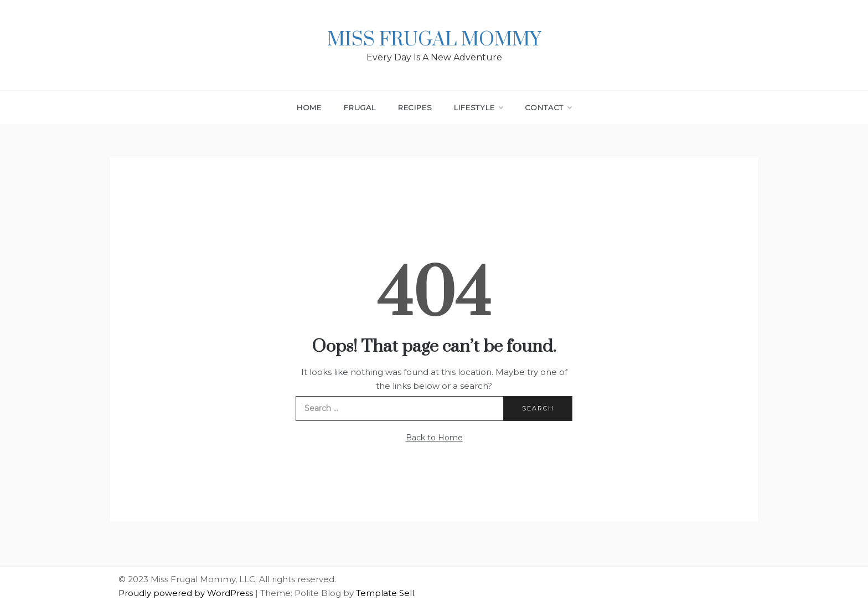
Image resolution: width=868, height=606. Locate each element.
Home (309, 107)
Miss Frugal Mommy (434, 40)
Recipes (415, 107)
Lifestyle (478, 107)
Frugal (360, 107)
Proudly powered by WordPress (187, 593)
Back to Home (434, 438)
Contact (548, 107)
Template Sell (385, 593)
